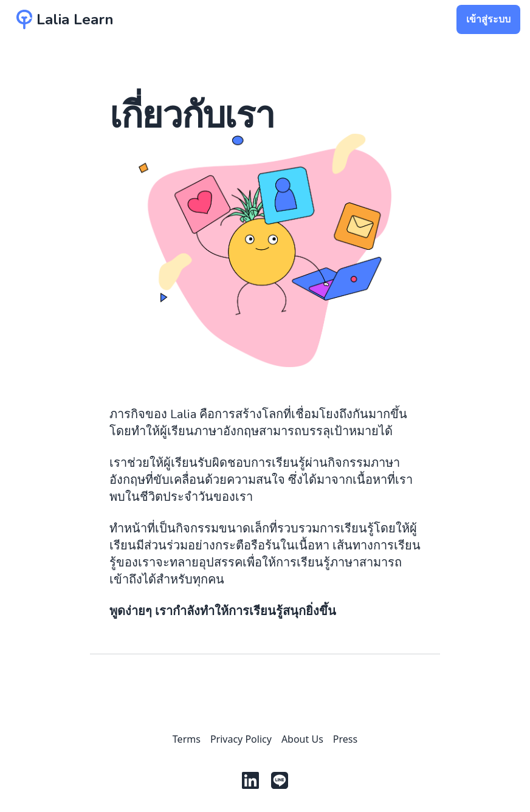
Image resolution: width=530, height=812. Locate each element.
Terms (187, 739)
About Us (302, 739)
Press (345, 739)
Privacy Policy (241, 739)
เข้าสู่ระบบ (488, 19)
